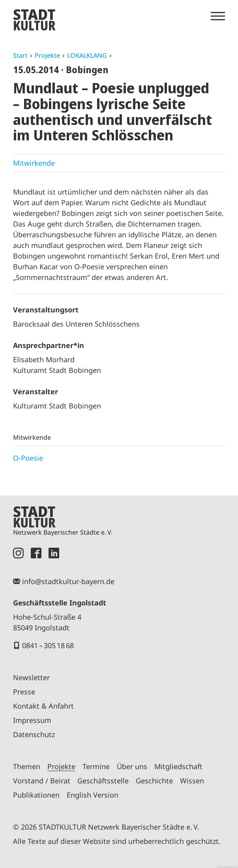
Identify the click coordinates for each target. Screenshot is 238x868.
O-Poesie (28, 458)
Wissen (192, 781)
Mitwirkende (34, 163)
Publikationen (36, 795)
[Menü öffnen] (218, 16)
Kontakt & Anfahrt (43, 706)
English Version (93, 795)
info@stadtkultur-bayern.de (68, 581)
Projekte (47, 55)
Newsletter (31, 677)
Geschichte (154, 781)
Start (20, 55)
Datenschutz (34, 734)
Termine (96, 766)
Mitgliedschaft (178, 766)
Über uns (132, 766)
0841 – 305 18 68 (48, 645)
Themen (27, 766)
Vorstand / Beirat (42, 781)
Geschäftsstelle (103, 781)
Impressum (32, 720)
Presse (24, 692)
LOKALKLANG (87, 55)
